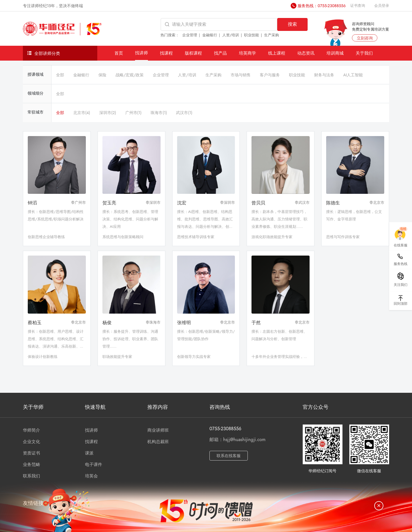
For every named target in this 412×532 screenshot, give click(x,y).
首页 (119, 53)
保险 (102, 75)
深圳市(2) (108, 113)
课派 (89, 453)
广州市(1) (133, 113)
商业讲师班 (158, 430)
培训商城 (335, 53)
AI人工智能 (353, 75)
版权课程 (193, 53)
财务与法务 (324, 75)
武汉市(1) (184, 113)
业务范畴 (31, 465)
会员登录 (382, 6)
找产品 (220, 53)
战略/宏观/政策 (130, 75)
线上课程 (277, 53)
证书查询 (358, 6)
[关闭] (379, 506)
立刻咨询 (365, 38)
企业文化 (31, 442)
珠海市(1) (159, 113)
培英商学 (247, 53)
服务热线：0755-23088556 (322, 6)
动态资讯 (306, 53)
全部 (60, 75)
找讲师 (141, 53)
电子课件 (94, 465)
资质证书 (31, 453)
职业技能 (251, 35)
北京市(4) (82, 113)
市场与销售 (241, 75)
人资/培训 (231, 35)
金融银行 (210, 35)
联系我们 (31, 476)
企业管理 (190, 35)
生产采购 (272, 35)
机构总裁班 (158, 442)
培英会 (91, 476)
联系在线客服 (229, 456)
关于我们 (364, 53)
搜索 (292, 24)
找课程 (166, 53)
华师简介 (31, 430)
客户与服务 (270, 75)
